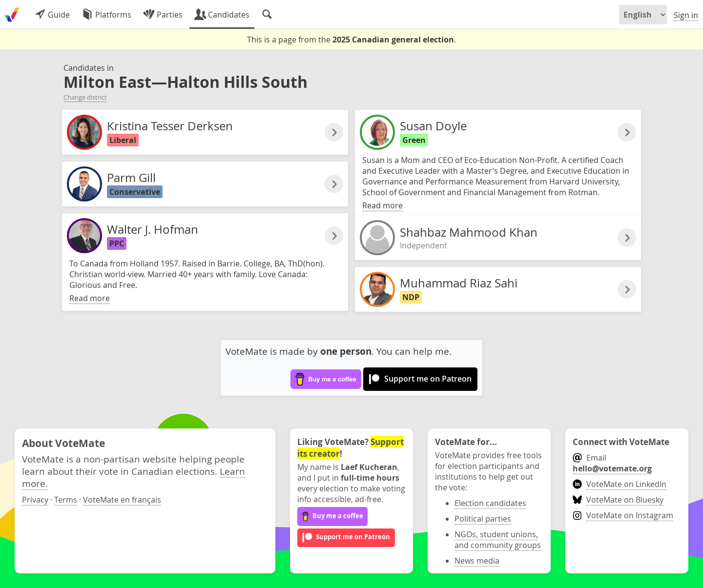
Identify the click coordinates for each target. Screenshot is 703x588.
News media (477, 561)
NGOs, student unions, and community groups (498, 540)
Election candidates (490, 503)
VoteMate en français (122, 500)
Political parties (483, 519)
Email (612, 463)
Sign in (686, 15)
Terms (66, 500)
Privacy (35, 500)
